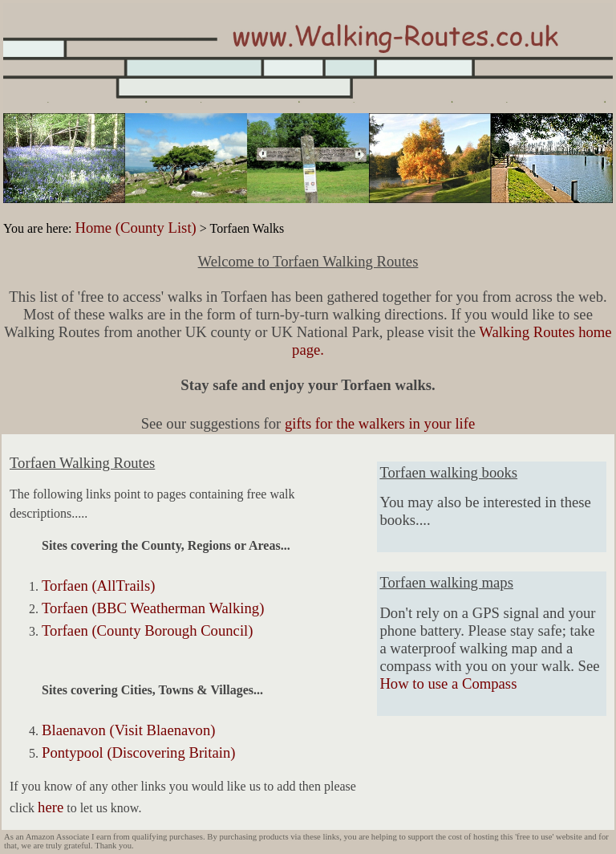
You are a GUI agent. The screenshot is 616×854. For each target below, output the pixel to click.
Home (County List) (135, 228)
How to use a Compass (448, 683)
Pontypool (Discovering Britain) (138, 752)
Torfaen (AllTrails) (99, 586)
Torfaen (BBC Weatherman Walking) (153, 608)
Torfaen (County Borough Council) (147, 630)
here (51, 807)
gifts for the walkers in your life (380, 423)
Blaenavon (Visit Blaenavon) (128, 730)
